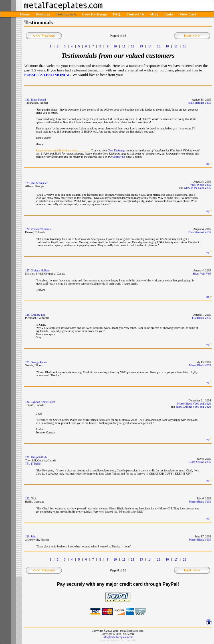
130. (28, 100)
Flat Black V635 (201, 318)
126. (28, 315)
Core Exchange (95, 14)
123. (28, 457)
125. (28, 362)
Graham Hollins (40, 270)
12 (133, 46)
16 (167, 46)
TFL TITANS (33, 464)
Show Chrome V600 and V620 (193, 407)
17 (176, 46)
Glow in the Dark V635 (197, 188)
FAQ (117, 14)
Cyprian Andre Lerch (43, 402)
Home (25, 14)
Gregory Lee (38, 315)
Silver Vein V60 (202, 274)
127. (28, 270)
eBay (154, 14)
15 (159, 46)
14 (150, 46)
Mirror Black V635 (200, 365)
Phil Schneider (39, 183)
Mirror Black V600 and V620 (194, 404)
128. (28, 229)
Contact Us (135, 14)
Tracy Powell (38, 100)
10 (115, 46)
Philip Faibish (39, 457)
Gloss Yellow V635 (200, 462)
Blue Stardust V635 (200, 103)
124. (28, 402)
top (208, 164)
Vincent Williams (41, 229)
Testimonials (66, 14)
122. (28, 498)
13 (141, 46)
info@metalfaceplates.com (118, 637)
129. (28, 183)
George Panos (39, 362)
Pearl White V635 (201, 185)
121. (28, 536)
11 (124, 46)
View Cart (188, 14)
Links (169, 14)
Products (43, 14)
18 (184, 46)
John (34, 536)
